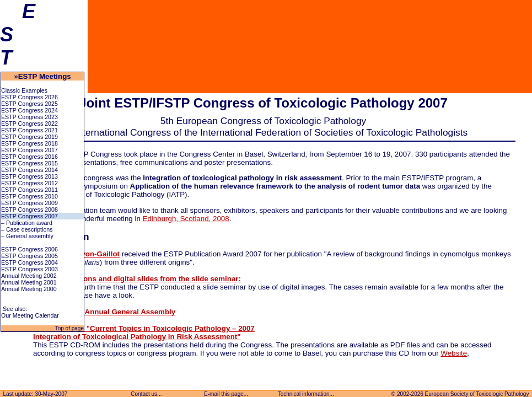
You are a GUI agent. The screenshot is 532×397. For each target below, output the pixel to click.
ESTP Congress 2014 (29, 170)
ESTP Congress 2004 (29, 262)
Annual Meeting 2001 (29, 282)
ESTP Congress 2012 (29, 183)
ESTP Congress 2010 (29, 196)
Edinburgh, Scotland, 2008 (186, 219)
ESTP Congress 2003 (29, 269)
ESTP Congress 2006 (29, 249)
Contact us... (147, 394)
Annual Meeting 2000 (29, 289)
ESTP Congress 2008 (29, 210)
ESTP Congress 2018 (29, 143)
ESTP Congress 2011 (29, 190)
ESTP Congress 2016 (29, 157)
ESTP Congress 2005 (29, 256)
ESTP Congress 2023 (29, 117)
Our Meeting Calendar (30, 315)
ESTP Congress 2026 (29, 97)
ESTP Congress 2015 (29, 163)
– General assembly (27, 236)
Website (454, 353)
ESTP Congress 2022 (29, 124)
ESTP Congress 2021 (29, 130)
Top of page (69, 328)
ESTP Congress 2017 (29, 150)
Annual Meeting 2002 (29, 276)
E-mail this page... (226, 394)
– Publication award (27, 223)
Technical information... (306, 394)
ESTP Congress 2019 (29, 137)
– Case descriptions (27, 229)
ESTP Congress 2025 (29, 104)
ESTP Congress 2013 (29, 176)
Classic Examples (24, 90)
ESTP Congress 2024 (29, 110)
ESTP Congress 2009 (29, 203)
